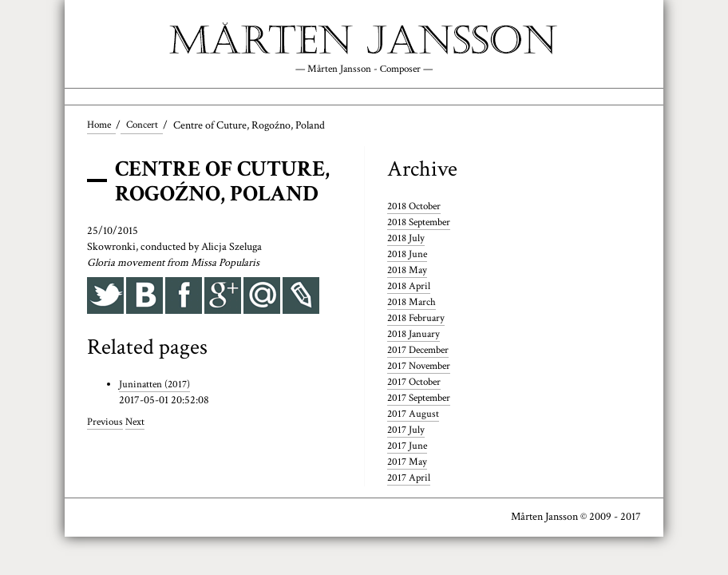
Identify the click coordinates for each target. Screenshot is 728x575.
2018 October (417, 208)
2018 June (408, 256)
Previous (106, 423)
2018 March (413, 303)
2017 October (417, 383)
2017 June (408, 447)
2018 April (410, 287)
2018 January (415, 335)
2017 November (422, 367)
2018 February (418, 319)
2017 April (410, 479)
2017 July (407, 431)
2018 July (407, 240)
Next (138, 423)
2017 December (421, 351)
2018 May (408, 272)
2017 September (422, 399)
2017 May (408, 463)
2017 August (414, 415)
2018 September (422, 224)
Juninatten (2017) (156, 386)
